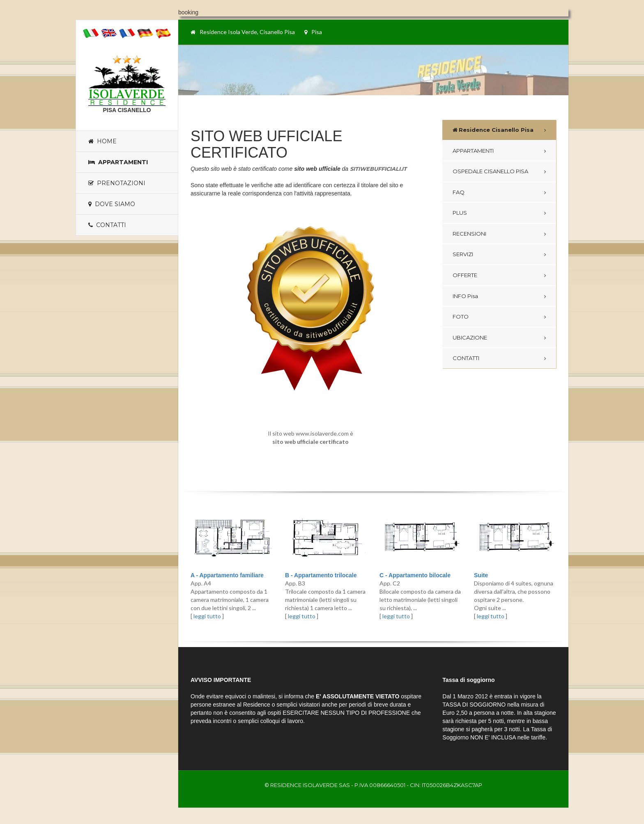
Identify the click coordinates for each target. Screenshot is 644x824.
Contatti (107, 225)
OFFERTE (465, 275)
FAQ (459, 192)
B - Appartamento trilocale (321, 575)
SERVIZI (463, 254)
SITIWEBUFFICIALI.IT (378, 169)
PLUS (460, 213)
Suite (481, 575)
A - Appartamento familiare (227, 575)
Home (102, 141)
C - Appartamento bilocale (415, 575)
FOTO (461, 317)
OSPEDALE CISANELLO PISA (490, 171)
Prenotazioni (117, 183)
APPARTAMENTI (473, 151)
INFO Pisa (465, 296)
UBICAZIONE (470, 337)
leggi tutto (207, 616)
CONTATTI (466, 358)
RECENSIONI (469, 234)
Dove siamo (112, 204)
